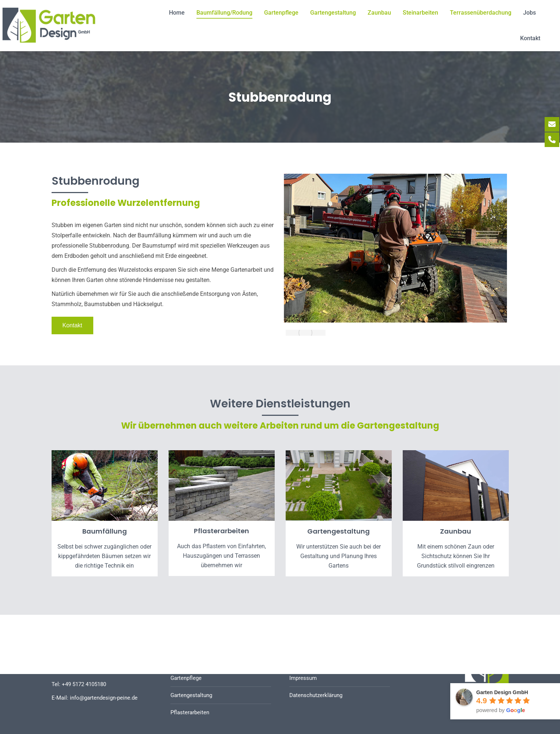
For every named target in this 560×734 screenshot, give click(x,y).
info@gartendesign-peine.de (104, 698)
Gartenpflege (186, 678)
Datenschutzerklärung (316, 695)
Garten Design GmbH (502, 692)
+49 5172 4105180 (84, 684)
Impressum (303, 678)
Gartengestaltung (191, 695)
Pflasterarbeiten (190, 712)
